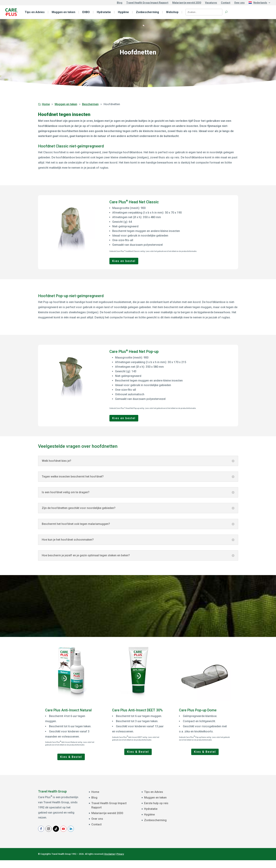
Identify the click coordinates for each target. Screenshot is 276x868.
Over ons (239, 3)
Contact (226, 3)
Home (95, 792)
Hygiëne (123, 12)
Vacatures (211, 3)
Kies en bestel (124, 261)
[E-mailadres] (223, 801)
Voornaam (206, 807)
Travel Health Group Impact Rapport (147, 3)
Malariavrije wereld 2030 (187, 3)
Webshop (172, 12)
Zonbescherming (147, 12)
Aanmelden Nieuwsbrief (223, 832)
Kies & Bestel (71, 757)
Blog (120, 3)
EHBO (86, 12)
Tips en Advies (35, 12)
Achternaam (207, 818)
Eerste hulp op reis (156, 803)
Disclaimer (110, 862)
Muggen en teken (63, 12)
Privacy (120, 862)
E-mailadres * (208, 796)
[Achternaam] (223, 823)
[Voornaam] (223, 812)
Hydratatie (104, 12)
